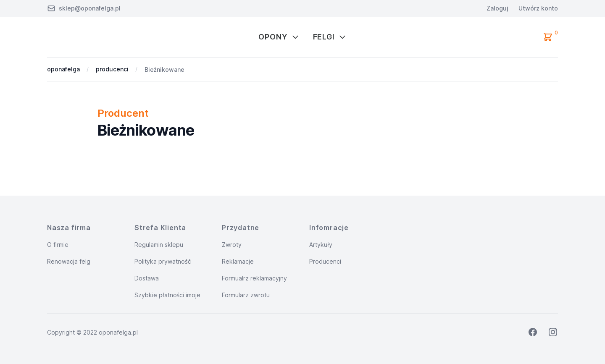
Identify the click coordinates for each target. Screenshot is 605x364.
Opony (279, 37)
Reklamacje (238, 261)
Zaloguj (497, 8)
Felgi (330, 37)
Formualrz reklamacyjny (254, 278)
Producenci (325, 261)
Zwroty (232, 245)
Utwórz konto (538, 8)
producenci (112, 69)
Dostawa (147, 278)
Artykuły (321, 245)
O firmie (58, 245)
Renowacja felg (69, 261)
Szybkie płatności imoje (167, 295)
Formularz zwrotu (246, 295)
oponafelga (63, 69)
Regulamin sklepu (159, 245)
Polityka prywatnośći (163, 261)
